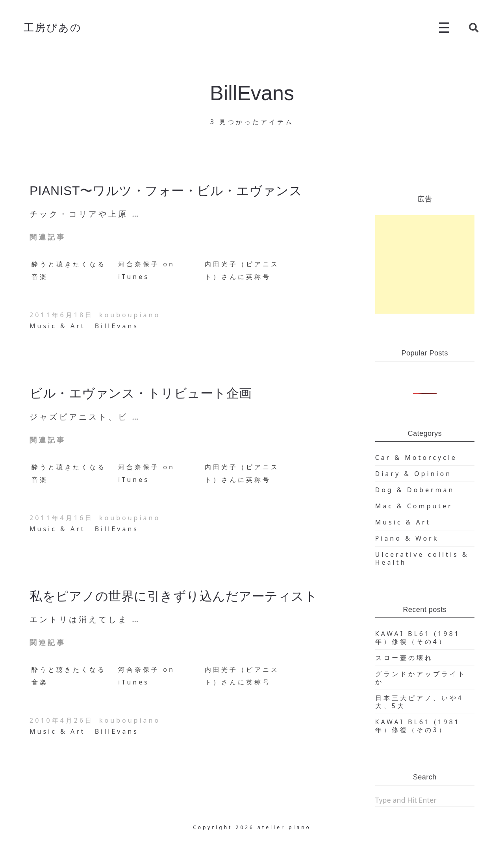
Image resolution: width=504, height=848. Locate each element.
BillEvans (117, 326)
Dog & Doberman (415, 490)
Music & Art (57, 326)
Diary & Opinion (414, 474)
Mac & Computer (414, 506)
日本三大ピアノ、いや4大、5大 (419, 702)
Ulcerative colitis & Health (422, 558)
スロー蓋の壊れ (404, 658)
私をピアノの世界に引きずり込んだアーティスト (173, 596)
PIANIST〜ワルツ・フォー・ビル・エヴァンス (166, 191)
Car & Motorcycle (416, 457)
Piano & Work (407, 538)
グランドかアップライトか (421, 678)
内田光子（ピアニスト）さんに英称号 (242, 270)
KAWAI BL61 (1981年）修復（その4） (418, 638)
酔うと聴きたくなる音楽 (69, 270)
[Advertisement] (425, 264)
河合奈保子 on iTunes (146, 270)
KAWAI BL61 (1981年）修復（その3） (418, 726)
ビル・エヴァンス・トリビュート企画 (141, 393)
